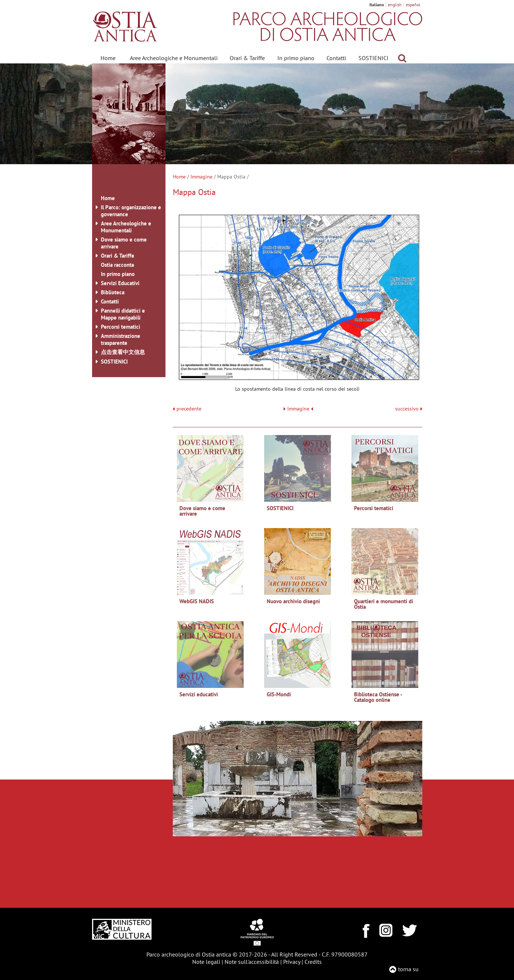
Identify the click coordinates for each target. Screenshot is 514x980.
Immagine (201, 177)
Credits (313, 962)
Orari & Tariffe (247, 58)
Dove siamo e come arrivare (124, 243)
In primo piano (296, 58)
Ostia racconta (117, 265)
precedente (189, 409)
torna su (408, 969)
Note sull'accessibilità (252, 962)
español (413, 5)
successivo (409, 409)
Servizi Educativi (120, 283)
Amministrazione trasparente (121, 339)
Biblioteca (113, 292)
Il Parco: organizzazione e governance (131, 211)
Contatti (336, 58)
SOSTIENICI (373, 58)
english (395, 5)
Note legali (206, 962)
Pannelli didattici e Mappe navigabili (123, 314)
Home (108, 58)
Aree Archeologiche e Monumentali (174, 58)
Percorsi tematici (121, 327)
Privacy (292, 962)
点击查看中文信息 (123, 352)
